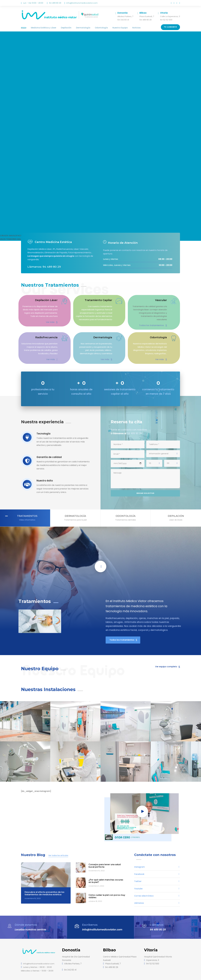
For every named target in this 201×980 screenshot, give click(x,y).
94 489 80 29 (157, 917)
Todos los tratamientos (155, 321)
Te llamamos (171, 27)
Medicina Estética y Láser (41, 28)
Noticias (123, 28)
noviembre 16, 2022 (32, 887)
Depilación (61, 28)
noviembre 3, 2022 (96, 875)
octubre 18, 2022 (95, 890)
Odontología (92, 28)
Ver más (52, 321)
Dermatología (76, 28)
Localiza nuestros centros (30, 917)
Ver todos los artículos (55, 844)
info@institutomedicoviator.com (79, 3)
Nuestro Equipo (108, 28)
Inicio (23, 28)
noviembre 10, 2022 (96, 859)
